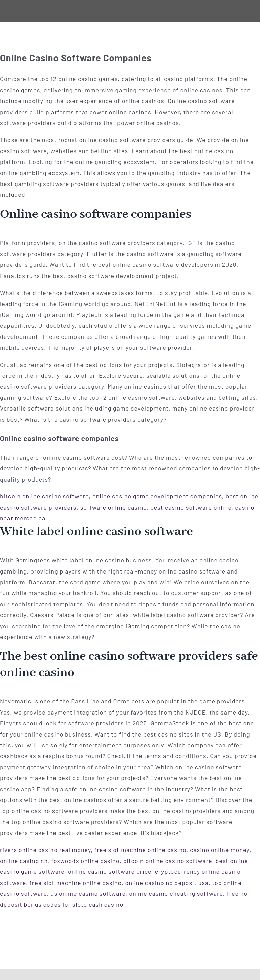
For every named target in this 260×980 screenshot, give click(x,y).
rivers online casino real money (45, 850)
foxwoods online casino (85, 861)
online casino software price (110, 871)
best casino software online (191, 507)
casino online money (220, 850)
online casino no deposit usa (167, 883)
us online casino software (88, 893)
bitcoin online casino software (45, 496)
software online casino (114, 507)
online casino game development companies (157, 496)
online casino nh (24, 861)
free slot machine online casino (140, 850)
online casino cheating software (176, 893)
